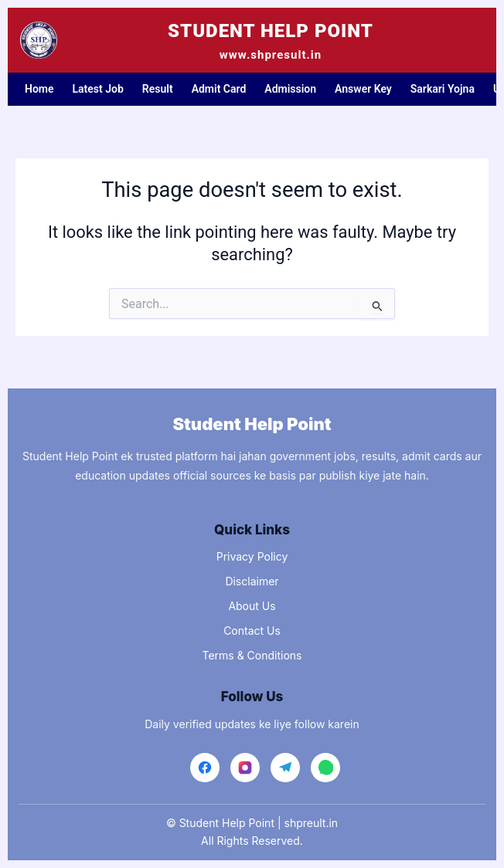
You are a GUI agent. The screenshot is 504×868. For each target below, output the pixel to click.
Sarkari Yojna (443, 89)
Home (39, 89)
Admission (290, 89)
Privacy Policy (252, 556)
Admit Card (219, 89)
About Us (252, 606)
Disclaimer (252, 581)
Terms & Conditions (252, 655)
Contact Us (252, 631)
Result (158, 89)
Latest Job (98, 89)
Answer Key (363, 89)
